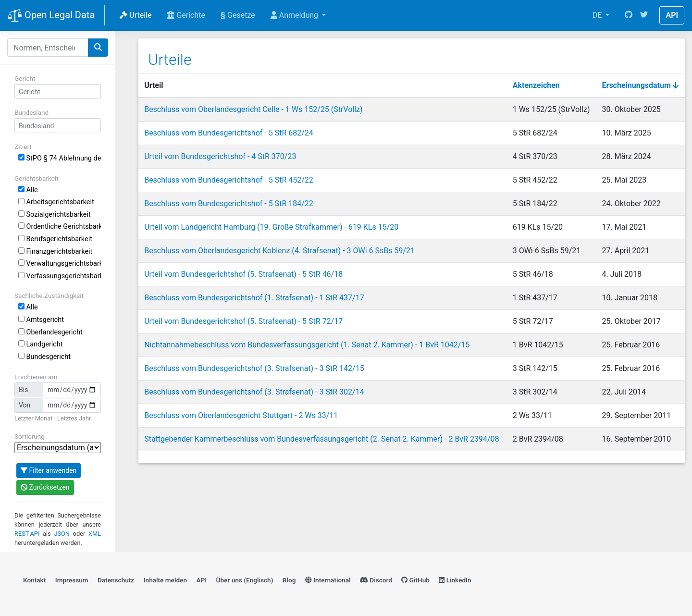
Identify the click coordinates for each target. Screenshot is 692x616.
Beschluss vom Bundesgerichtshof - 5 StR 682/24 (229, 133)
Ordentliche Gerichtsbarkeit (60, 227)
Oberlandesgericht (50, 332)
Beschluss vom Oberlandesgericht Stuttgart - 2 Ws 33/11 (241, 415)
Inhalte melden (165, 580)
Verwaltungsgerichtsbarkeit (60, 264)
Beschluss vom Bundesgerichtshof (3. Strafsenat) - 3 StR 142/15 (254, 368)
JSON (62, 534)
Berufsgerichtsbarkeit (55, 239)
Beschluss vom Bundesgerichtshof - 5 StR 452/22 (229, 180)
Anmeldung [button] (295, 15)
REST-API (27, 534)
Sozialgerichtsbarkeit (55, 215)
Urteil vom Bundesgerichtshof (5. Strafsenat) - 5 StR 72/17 (243, 321)
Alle (28, 190)
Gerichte (186, 15)
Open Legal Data (51, 16)
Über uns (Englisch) (245, 580)
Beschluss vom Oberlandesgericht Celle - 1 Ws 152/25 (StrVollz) (253, 109)
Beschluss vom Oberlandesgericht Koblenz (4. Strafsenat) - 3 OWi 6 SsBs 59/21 (279, 251)
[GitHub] (629, 15)
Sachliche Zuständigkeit (49, 296)
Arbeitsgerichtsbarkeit (56, 202)
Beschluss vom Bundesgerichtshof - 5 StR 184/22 (229, 203)
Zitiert (23, 147)
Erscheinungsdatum (640, 85)
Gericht (25, 78)
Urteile (136, 15)
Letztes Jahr (74, 418)
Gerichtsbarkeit (37, 178)
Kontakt (34, 580)
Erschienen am (36, 377)
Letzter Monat (33, 418)
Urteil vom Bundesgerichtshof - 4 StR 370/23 (220, 156)
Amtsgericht (41, 320)
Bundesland (31, 112)
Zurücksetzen (45, 487)
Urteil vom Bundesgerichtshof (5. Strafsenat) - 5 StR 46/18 (243, 274)
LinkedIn (455, 580)
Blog (289, 580)
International (328, 580)
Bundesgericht (44, 357)
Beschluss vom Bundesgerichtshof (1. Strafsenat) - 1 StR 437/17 (254, 298)
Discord (376, 580)
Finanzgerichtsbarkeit (55, 252)
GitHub (415, 580)
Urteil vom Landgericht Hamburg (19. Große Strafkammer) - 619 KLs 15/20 (271, 227)
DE (598, 15)
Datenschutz (116, 580)
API (672, 15)
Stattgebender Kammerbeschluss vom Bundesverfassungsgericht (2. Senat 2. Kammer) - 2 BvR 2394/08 (321, 439)
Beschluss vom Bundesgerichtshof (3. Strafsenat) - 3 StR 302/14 (254, 392)
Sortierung (30, 436)
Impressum (72, 580)
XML (95, 534)
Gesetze (238, 15)
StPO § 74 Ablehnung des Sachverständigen (60, 158)
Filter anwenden (49, 470)
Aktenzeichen (536, 85)
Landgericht (40, 344)
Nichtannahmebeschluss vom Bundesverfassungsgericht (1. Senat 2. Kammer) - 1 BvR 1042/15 (307, 345)
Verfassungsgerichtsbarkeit (60, 276)
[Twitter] (644, 15)
